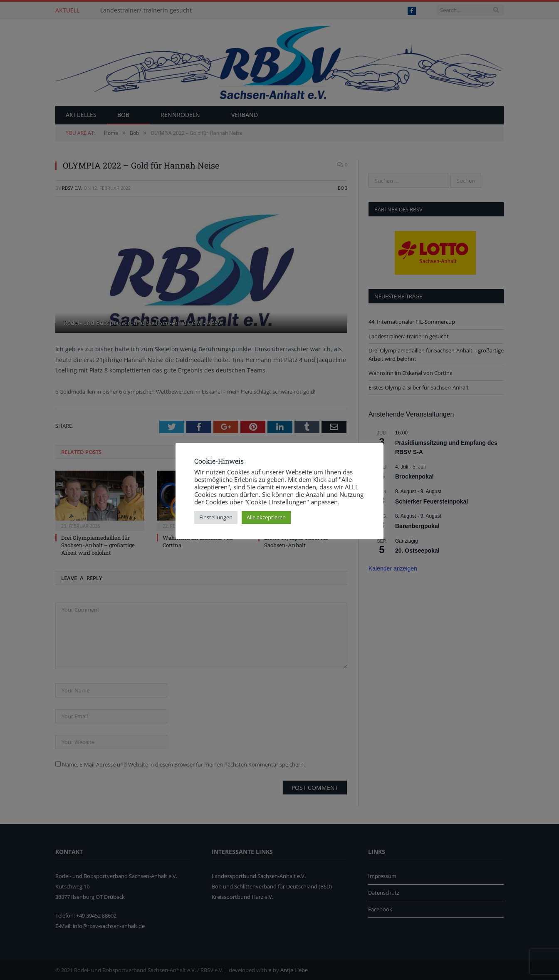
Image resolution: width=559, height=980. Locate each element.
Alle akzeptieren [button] (266, 517)
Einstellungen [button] (216, 517)
